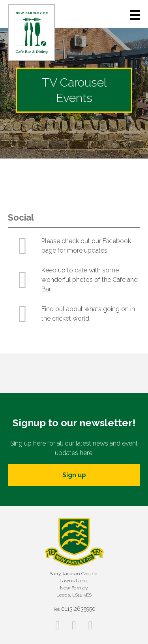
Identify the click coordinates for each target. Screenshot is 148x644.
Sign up (74, 475)
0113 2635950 (78, 609)
